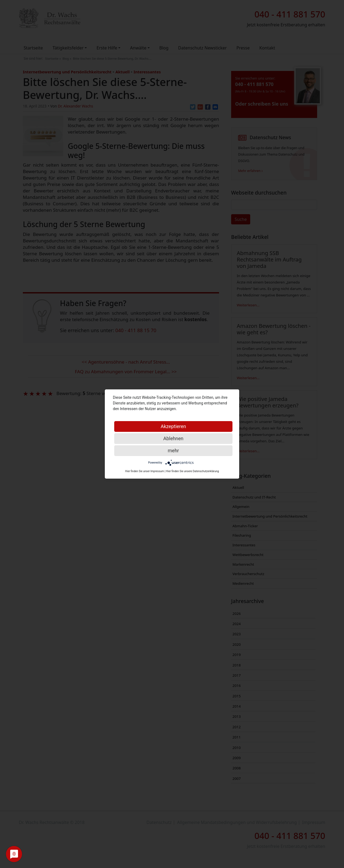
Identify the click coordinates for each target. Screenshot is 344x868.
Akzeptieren (173, 426)
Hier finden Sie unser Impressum (145, 471)
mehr (173, 451)
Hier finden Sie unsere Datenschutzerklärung (193, 471)
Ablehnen (173, 438)
